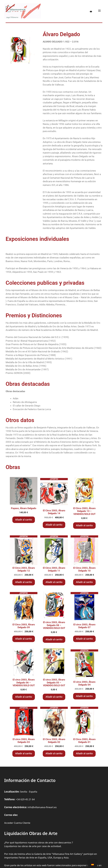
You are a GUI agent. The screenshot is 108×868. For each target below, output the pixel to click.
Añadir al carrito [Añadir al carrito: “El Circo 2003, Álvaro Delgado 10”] (84, 582)
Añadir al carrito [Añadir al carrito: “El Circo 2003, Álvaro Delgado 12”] (24, 582)
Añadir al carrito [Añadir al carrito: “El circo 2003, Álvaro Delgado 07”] (84, 639)
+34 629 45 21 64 (25, 799)
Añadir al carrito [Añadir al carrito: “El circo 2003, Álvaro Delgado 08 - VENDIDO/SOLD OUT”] (54, 639)
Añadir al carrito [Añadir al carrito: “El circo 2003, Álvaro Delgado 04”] (84, 696)
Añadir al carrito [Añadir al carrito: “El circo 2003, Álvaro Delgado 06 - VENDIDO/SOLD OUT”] (24, 697)
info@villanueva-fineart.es (42, 807)
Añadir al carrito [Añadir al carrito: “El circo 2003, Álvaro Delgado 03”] (24, 753)
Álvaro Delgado (61, 34)
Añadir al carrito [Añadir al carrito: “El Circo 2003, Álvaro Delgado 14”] (54, 525)
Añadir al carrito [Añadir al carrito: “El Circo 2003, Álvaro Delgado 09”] (24, 639)
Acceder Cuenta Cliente (17, 823)
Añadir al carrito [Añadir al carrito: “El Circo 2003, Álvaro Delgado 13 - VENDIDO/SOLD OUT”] (84, 525)
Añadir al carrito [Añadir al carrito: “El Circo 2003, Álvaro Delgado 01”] (84, 753)
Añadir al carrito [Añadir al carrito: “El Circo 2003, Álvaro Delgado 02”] (54, 753)
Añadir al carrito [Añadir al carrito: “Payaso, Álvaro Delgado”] (24, 520)
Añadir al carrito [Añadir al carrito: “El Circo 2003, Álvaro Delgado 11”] (54, 582)
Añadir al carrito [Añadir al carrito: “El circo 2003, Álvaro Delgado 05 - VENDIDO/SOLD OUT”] (54, 697)
